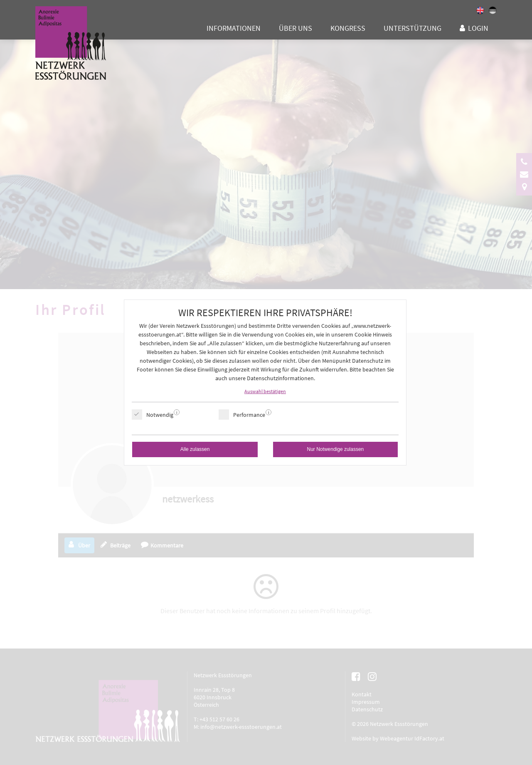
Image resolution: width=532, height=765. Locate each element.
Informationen (234, 28)
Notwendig (160, 415)
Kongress (348, 28)
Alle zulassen (195, 449)
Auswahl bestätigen (265, 391)
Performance (249, 415)
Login (478, 28)
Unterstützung (413, 28)
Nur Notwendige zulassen (336, 449)
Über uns (296, 28)
